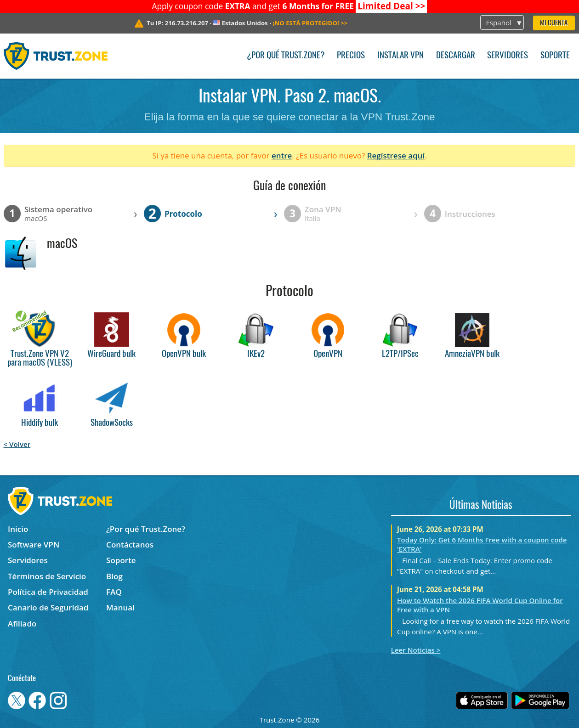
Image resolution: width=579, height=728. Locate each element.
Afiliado (22, 624)
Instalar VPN (400, 56)
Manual (120, 607)
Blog (114, 576)
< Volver (17, 444)
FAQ (114, 592)
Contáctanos (130, 545)
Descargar (456, 56)
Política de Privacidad (48, 592)
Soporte (555, 56)
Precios (351, 56)
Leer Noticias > (416, 650)
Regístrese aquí (396, 155)
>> (392, 6)
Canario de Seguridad (48, 607)
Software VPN (34, 545)
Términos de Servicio (47, 576)
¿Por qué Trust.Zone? (286, 56)
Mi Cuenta (554, 23)
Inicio (18, 529)
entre (282, 155)
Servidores (508, 56)
